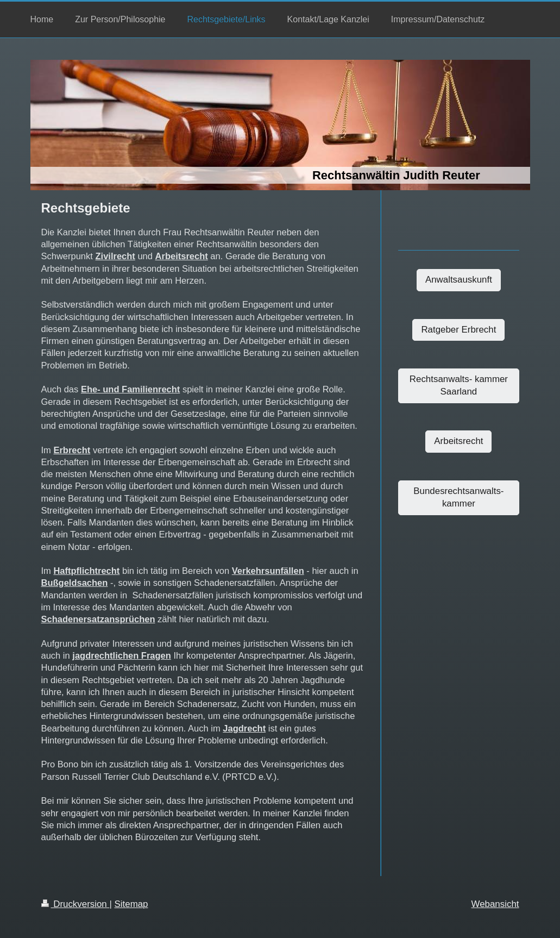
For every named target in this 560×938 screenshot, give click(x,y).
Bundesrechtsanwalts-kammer (458, 497)
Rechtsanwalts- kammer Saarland (459, 385)
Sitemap (131, 904)
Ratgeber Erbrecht (458, 330)
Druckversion (75, 904)
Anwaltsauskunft (459, 280)
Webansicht (495, 904)
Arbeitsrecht (458, 441)
